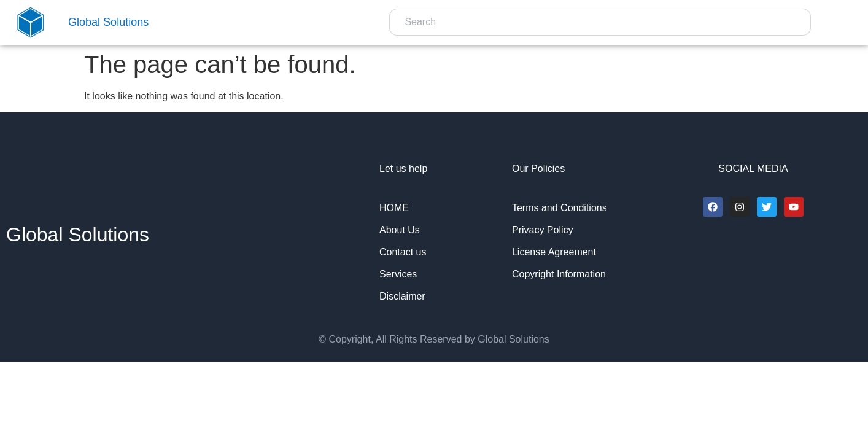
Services (398, 274)
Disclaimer (402, 296)
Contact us (403, 252)
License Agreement (554, 252)
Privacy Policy (543, 230)
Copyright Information (559, 274)
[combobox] (600, 22)
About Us (400, 230)
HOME (394, 208)
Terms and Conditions (560, 208)
